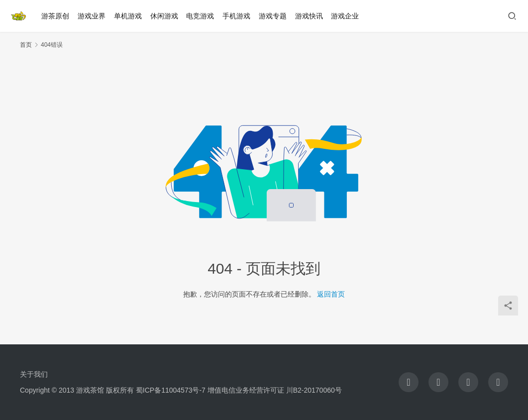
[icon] (409, 382)
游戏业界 (92, 16)
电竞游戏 (201, 16)
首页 (26, 45)
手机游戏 (237, 16)
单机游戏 (128, 16)
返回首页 (331, 294)
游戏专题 (273, 16)
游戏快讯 (309, 16)
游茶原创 (56, 16)
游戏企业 (345, 16)
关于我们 (34, 374)
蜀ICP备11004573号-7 (171, 390)
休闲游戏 (164, 16)
